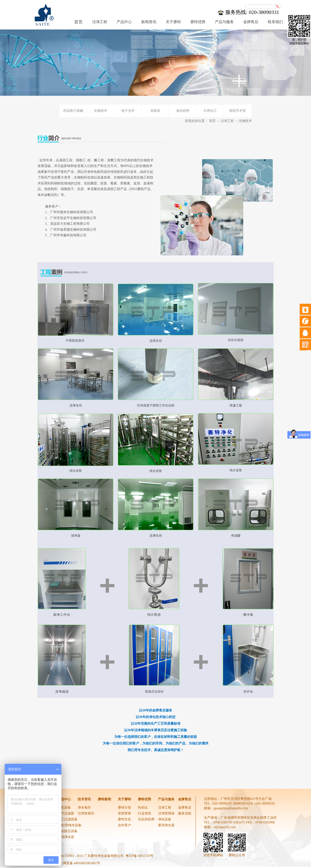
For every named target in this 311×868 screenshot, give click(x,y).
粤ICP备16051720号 (140, 856)
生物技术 (245, 121)
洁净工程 (227, 121)
